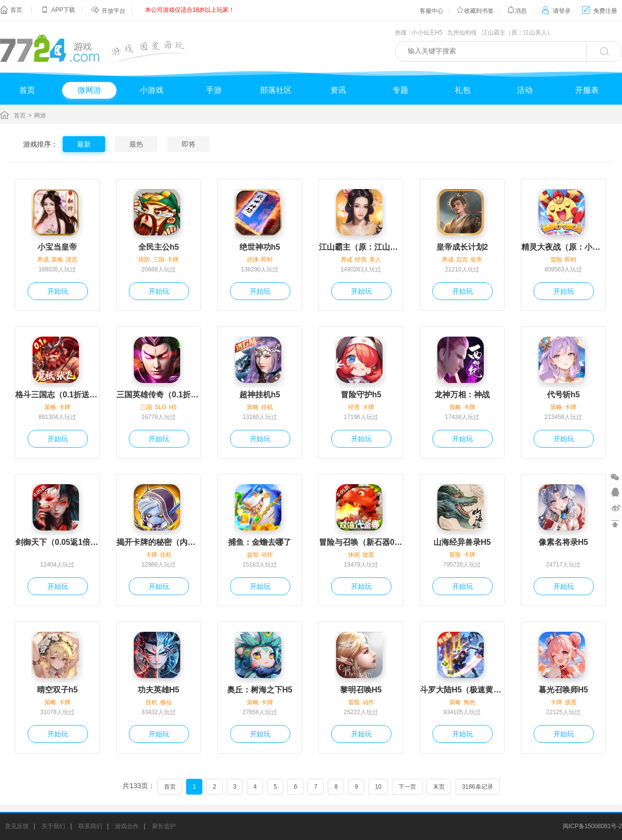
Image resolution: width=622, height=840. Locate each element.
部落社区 (276, 90)
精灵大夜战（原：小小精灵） (563, 247)
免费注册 (600, 11)
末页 (439, 787)
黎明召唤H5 (361, 690)
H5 (173, 407)
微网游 (89, 90)
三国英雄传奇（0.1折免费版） (158, 395)
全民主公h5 (159, 247)
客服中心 (431, 11)
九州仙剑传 (462, 33)
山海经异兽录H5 (462, 542)
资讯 (338, 90)
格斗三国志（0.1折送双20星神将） (57, 395)
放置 (368, 555)
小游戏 (152, 90)
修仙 (166, 702)
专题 (400, 90)
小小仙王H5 (427, 33)
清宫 (72, 260)
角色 (469, 702)
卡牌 (173, 260)
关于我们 (53, 826)
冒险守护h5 (361, 395)
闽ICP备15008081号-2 (592, 826)
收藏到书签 (475, 11)
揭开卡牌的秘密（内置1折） (158, 542)
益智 (253, 555)
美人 (375, 260)
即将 (189, 144)
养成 (43, 260)
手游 (214, 90)
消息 (517, 11)
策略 (57, 260)
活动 (525, 90)
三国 (158, 260)
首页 (16, 10)
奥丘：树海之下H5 (260, 690)
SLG (160, 407)
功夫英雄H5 (158, 690)
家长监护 (164, 826)
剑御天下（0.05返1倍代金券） (57, 542)
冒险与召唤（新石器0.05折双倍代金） (361, 542)
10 (378, 787)
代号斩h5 (564, 395)
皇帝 (476, 260)
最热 (136, 144)
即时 (267, 260)
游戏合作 (127, 826)
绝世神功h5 (260, 247)
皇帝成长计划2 (462, 247)
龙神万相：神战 (462, 395)
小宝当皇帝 (57, 247)
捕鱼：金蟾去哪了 (260, 542)
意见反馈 (17, 826)
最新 (84, 144)
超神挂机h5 (260, 395)
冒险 (556, 260)
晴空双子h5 (58, 690)
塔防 (144, 260)
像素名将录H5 (563, 542)
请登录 (556, 11)
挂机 (267, 407)
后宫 (462, 260)
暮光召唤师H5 (563, 690)
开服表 (587, 90)
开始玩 (58, 291)
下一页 (407, 787)
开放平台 (114, 11)
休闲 (354, 555)
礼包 (463, 90)
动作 (267, 555)
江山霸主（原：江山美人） (517, 33)
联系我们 (90, 826)
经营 (361, 260)
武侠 (253, 260)
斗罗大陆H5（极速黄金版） (462, 690)
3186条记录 (478, 787)
